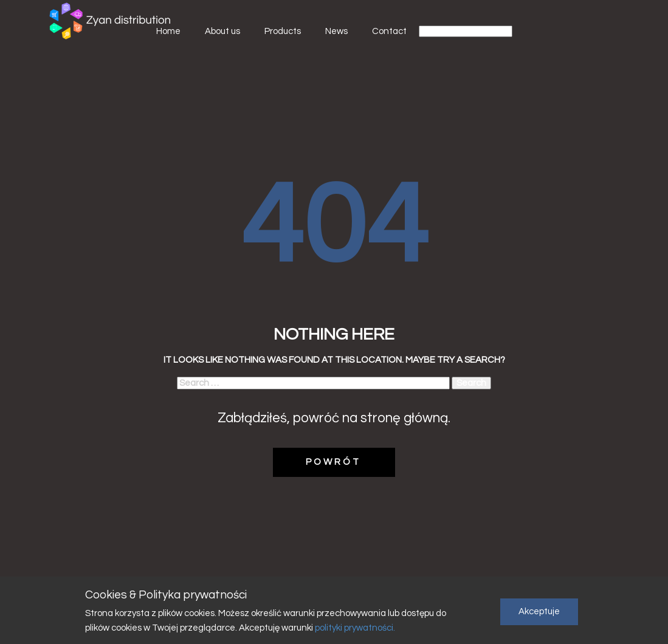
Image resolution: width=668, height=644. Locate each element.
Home (168, 31)
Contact (389, 31)
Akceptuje (539, 611)
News (336, 31)
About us (222, 31)
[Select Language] (466, 31)
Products (283, 31)
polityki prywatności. (354, 628)
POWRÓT (333, 462)
